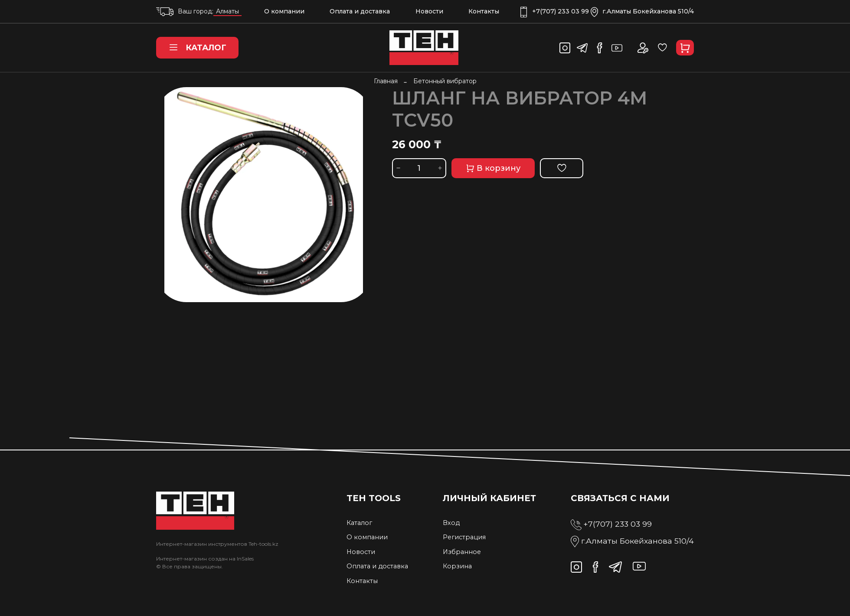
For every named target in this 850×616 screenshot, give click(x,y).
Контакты (484, 11)
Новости (429, 11)
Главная (386, 81)
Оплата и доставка (360, 11)
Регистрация (464, 537)
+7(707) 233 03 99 (555, 11)
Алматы (227, 11)
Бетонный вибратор (445, 81)
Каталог (197, 48)
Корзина (457, 566)
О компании (284, 11)
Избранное (462, 552)
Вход (451, 523)
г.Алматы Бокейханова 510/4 (642, 11)
